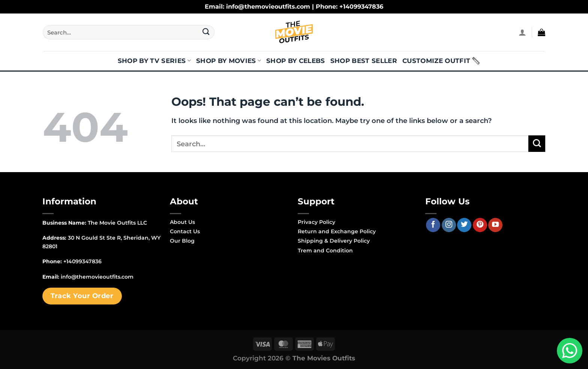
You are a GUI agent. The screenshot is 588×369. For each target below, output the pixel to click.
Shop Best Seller (364, 61)
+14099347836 (82, 261)
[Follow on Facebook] (433, 225)
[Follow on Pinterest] (480, 225)
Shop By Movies (229, 61)
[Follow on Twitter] (464, 225)
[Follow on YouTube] (495, 225)
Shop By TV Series (154, 61)
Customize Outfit (436, 61)
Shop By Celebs (296, 61)
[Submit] (206, 32)
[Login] (522, 32)
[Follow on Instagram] (449, 225)
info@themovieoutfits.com (97, 277)
